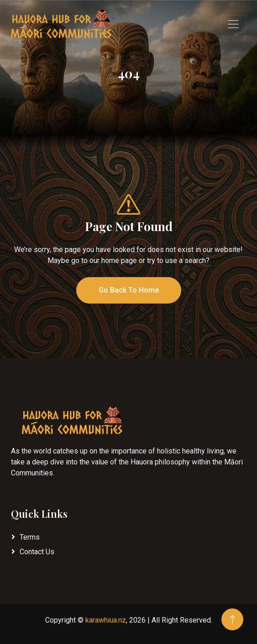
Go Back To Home (129, 290)
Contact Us (37, 552)
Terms (30, 537)
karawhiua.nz (106, 620)
